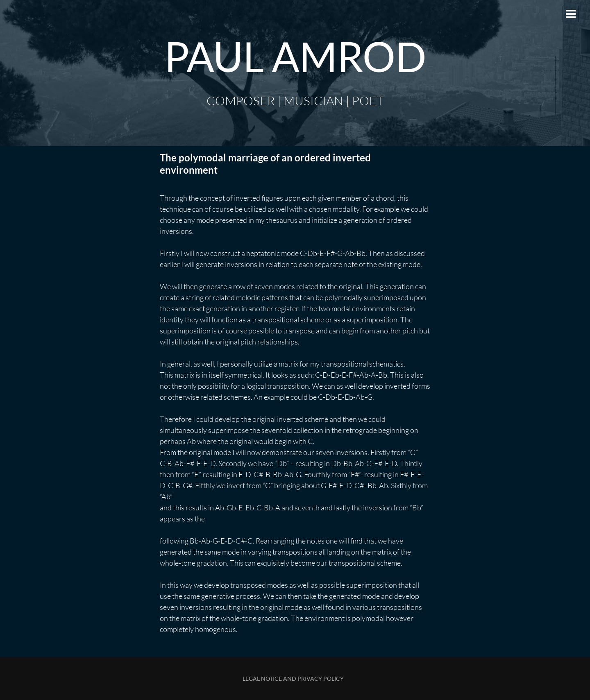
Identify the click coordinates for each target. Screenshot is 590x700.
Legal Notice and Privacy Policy (293, 678)
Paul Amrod (295, 56)
